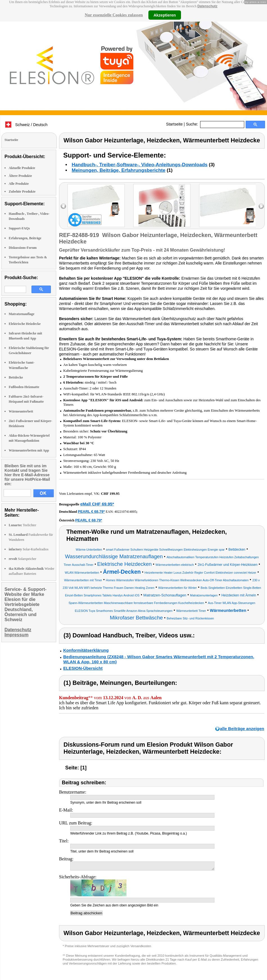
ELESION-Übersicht (83, 668)
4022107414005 (125, 512)
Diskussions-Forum (23, 248)
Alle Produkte (19, 184)
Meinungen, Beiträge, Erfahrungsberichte (118, 170)
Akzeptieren (165, 15)
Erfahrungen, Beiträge (25, 238)
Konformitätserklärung (86, 650)
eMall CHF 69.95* (97, 504)
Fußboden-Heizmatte (24, 387)
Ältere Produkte (20, 176)
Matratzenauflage (22, 314)
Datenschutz (207, 6)
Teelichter (22, 525)
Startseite (174, 124)
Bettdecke (16, 377)
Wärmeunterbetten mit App (29, 450)
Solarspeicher (22, 559)
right (261, 206)
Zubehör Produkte (22, 192)
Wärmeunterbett (21, 411)
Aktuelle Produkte (22, 168)
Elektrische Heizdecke (25, 324)
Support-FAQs (19, 228)
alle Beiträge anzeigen (242, 729)
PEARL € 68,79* (91, 511)
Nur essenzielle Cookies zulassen (114, 15)
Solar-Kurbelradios (29, 549)
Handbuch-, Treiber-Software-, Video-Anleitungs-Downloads (140, 165)
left (63, 206)
